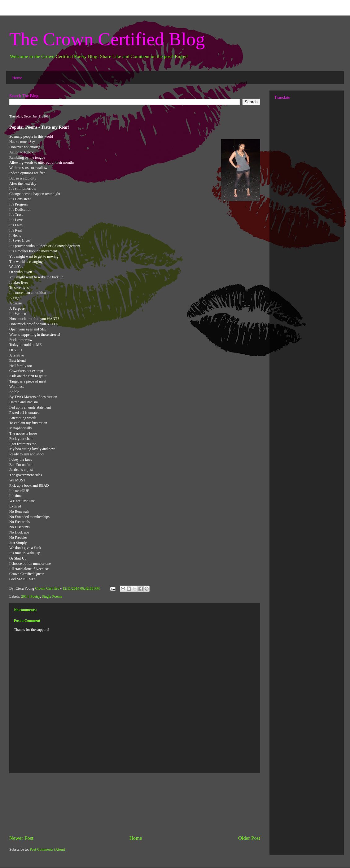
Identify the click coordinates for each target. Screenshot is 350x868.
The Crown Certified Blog (107, 39)
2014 (25, 596)
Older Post (249, 838)
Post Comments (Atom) (47, 849)
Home (17, 78)
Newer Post (21, 838)
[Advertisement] (135, 804)
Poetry (35, 596)
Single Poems (52, 596)
